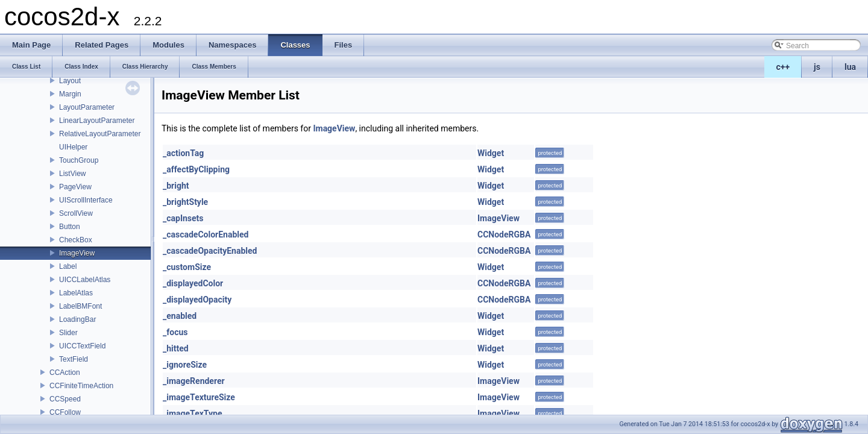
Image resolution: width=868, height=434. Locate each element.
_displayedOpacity (197, 300)
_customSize (187, 267)
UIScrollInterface (86, 200)
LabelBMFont (80, 306)
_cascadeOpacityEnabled (210, 251)
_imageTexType (192, 414)
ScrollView (76, 213)
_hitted (176, 348)
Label (68, 266)
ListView (72, 174)
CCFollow (65, 412)
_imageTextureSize (199, 397)
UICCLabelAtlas (85, 280)
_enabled (180, 316)
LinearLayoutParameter (97, 121)
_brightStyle (185, 202)
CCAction (65, 373)
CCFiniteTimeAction (81, 386)
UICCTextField (82, 346)
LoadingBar (77, 319)
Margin (70, 94)
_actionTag (183, 153)
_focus (175, 332)
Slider (68, 333)
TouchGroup (79, 160)
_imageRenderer (194, 381)
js (817, 67)
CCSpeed (65, 399)
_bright (176, 186)
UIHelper (73, 147)
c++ (783, 67)
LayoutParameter (87, 107)
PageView (75, 187)
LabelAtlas (76, 293)
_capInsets (183, 218)
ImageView (77, 253)
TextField (74, 359)
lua (850, 67)
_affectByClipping (196, 169)
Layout (70, 81)
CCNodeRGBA (504, 234)
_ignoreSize (185, 365)
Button (70, 227)
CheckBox (76, 240)
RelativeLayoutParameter (100, 134)
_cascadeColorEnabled (206, 234)
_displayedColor (193, 283)
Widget (491, 153)
